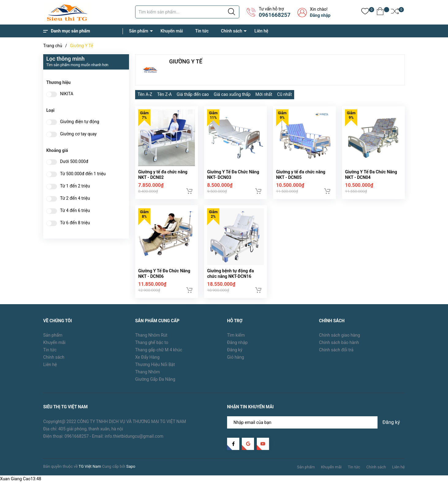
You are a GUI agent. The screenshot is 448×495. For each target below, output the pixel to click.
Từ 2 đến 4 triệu (75, 198)
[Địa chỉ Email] (316, 425)
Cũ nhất (284, 94)
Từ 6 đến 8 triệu (75, 223)
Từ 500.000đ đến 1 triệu (83, 174)
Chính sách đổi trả (336, 353)
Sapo (131, 470)
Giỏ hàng (235, 361)
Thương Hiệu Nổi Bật (155, 368)
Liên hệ (261, 31)
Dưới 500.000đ (74, 162)
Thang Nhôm (148, 375)
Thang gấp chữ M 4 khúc (159, 353)
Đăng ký (235, 353)
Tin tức (202, 31)
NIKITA (67, 94)
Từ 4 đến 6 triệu (75, 211)
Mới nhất (264, 94)
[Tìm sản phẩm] (187, 12)
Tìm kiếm (236, 338)
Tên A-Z (145, 94)
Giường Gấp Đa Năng (155, 383)
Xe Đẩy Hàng (147, 361)
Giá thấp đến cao (193, 94)
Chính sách (232, 31)
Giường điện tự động (80, 122)
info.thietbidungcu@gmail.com (134, 439)
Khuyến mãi (172, 31)
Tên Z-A (165, 94)
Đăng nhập (320, 15)
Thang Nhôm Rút (151, 338)
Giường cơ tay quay (78, 134)
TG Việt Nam (90, 470)
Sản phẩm (139, 31)
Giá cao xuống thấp (232, 94)
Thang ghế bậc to (152, 346)
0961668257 (274, 15)
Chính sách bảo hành (339, 346)
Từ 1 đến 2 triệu (75, 186)
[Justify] (232, 12)
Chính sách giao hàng (340, 338)
